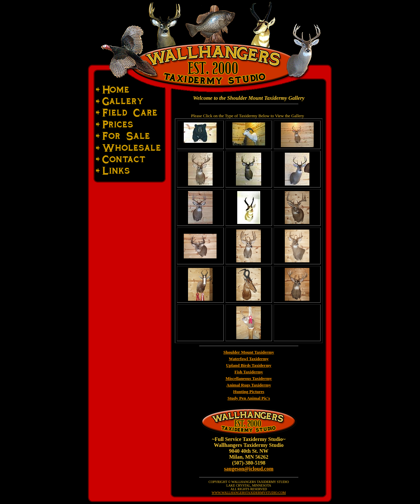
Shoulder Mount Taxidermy (249, 352)
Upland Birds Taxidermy (249, 365)
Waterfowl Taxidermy (249, 359)
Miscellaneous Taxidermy (249, 378)
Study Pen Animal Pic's (249, 398)
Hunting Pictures (249, 392)
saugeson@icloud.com (249, 469)
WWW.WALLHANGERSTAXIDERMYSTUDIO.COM (249, 493)
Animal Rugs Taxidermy (249, 385)
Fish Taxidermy (249, 372)
